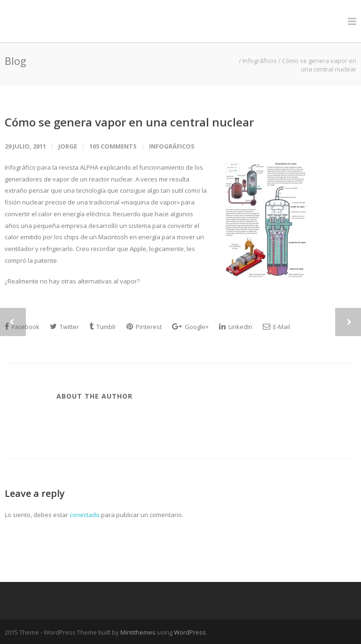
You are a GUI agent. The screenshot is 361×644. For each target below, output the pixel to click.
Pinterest (144, 327)
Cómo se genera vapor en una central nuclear (129, 122)
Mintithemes (138, 632)
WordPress (190, 632)
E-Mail (276, 327)
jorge (68, 146)
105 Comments (113, 146)
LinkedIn (236, 327)
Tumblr (103, 327)
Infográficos (260, 61)
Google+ (190, 327)
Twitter (64, 327)
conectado (85, 515)
